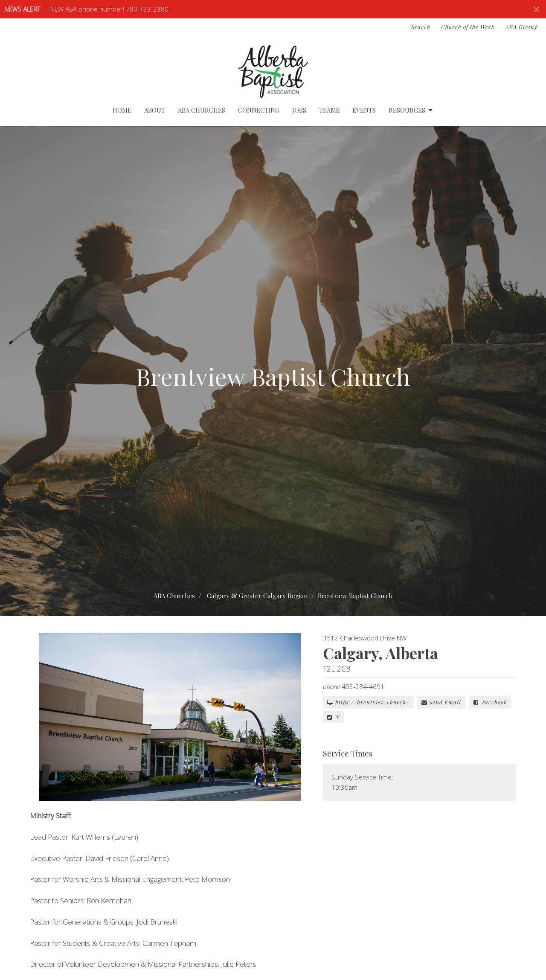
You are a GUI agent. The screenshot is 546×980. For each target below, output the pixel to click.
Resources (411, 110)
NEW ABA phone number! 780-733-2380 (109, 9)
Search (421, 27)
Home (122, 110)
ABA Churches (202, 110)
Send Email (441, 702)
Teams (329, 110)
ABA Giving (521, 27)
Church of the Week (468, 27)
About (155, 110)
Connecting (259, 110)
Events (364, 110)
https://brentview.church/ (368, 702)
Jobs (299, 110)
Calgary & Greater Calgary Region (257, 596)
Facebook (490, 702)
